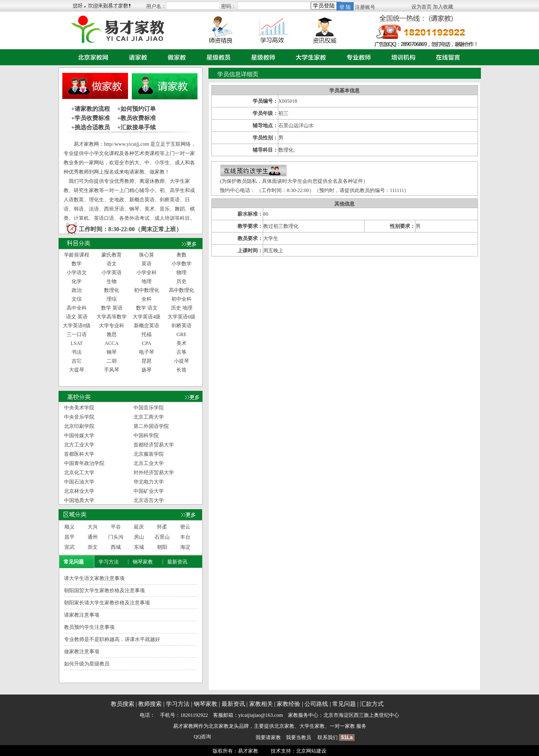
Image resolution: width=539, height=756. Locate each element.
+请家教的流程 (91, 109)
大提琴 (77, 370)
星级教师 (261, 57)
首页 (91, 57)
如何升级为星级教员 (87, 664)
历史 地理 (182, 308)
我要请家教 (268, 737)
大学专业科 (112, 326)
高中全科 (77, 308)
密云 (185, 527)
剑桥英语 (181, 326)
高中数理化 (181, 290)
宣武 (69, 547)
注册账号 (365, 7)
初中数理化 (147, 290)
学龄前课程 (77, 255)
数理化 (112, 290)
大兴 (93, 527)
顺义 (69, 527)
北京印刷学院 (79, 426)
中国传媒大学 (79, 435)
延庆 (139, 527)
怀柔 (162, 527)
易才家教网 (186, 726)
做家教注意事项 (82, 652)
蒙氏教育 (112, 255)
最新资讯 (177, 562)
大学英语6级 (181, 317)
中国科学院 (146, 435)
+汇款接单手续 (136, 127)
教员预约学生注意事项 (89, 627)
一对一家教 (342, 726)
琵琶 (147, 361)
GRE (181, 334)
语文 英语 (77, 317)
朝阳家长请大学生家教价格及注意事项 (107, 603)
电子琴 (147, 352)
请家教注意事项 (82, 615)
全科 (147, 299)
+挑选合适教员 (91, 127)
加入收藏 (443, 7)
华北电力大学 (149, 482)
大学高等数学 (112, 317)
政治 (77, 290)
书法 (77, 352)
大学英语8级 (77, 326)
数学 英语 (112, 308)
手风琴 (112, 370)
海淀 (185, 547)
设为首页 (422, 7)
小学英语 (112, 272)
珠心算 (147, 255)
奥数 (181, 255)
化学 (77, 281)
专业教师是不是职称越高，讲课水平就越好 (112, 639)
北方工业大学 (79, 445)
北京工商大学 (149, 417)
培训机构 (401, 57)
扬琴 (147, 370)
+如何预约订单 (136, 109)
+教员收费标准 (136, 118)
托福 (147, 334)
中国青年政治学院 (84, 463)
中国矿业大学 (149, 491)
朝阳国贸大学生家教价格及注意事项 (104, 590)
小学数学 (181, 264)
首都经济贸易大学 (154, 445)
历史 (181, 281)
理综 (112, 299)
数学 (77, 264)
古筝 (181, 352)
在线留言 (446, 57)
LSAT (77, 343)
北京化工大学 (79, 473)
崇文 (93, 547)
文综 (77, 299)
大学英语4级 (147, 317)
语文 (112, 264)
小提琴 (181, 361)
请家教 (136, 57)
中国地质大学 (79, 500)
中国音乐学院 (149, 408)
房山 (139, 537)
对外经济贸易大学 (154, 473)
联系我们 (328, 737)
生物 (112, 281)
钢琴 (112, 352)
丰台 (185, 537)
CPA (147, 343)
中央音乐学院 (79, 417)
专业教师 (357, 57)
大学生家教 (309, 57)
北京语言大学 (149, 500)
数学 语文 (147, 308)
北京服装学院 (149, 454)
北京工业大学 (149, 463)
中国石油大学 (79, 482)
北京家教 (219, 726)
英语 (147, 264)
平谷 (116, 527)
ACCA (111, 343)
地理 (147, 281)
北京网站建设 (311, 751)
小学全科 (147, 272)
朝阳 (162, 547)
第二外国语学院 (151, 426)
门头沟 (116, 537)
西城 (116, 547)
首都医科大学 (79, 454)
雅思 (112, 334)
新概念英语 (147, 326)
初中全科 (181, 299)
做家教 (175, 57)
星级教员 (216, 57)
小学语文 (77, 272)
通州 (93, 537)
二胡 (112, 361)
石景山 (162, 537)
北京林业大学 (79, 491)
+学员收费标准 (91, 118)
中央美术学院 (79, 408)
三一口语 (77, 334)
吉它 (77, 361)
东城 (139, 547)
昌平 (69, 537)
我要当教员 (299, 737)
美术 (181, 343)
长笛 (181, 370)
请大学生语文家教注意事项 (94, 578)
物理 (181, 272)
